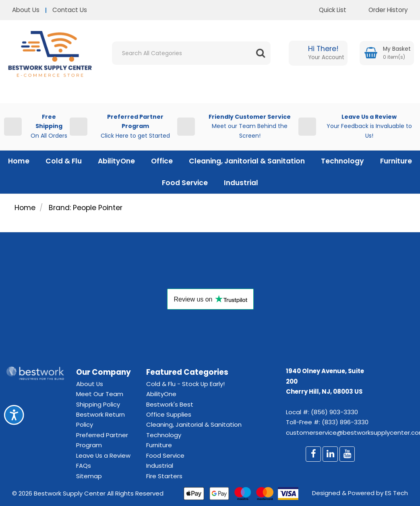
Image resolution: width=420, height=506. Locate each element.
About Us (26, 10)
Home (19, 161)
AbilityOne (116, 161)
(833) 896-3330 (345, 422)
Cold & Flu (64, 161)
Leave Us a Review (103, 455)
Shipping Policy (98, 404)
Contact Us (70, 10)
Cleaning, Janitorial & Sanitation (247, 161)
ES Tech (396, 493)
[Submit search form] (261, 53)
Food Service (185, 183)
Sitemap (89, 476)
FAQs (84, 466)
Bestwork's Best (170, 404)
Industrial (241, 183)
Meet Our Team (100, 394)
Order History (382, 10)
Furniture (396, 161)
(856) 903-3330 (334, 412)
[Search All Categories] (191, 53)
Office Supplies (169, 414)
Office (162, 161)
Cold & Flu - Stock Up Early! (185, 384)
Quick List (327, 10)
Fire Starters (164, 476)
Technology (342, 161)
